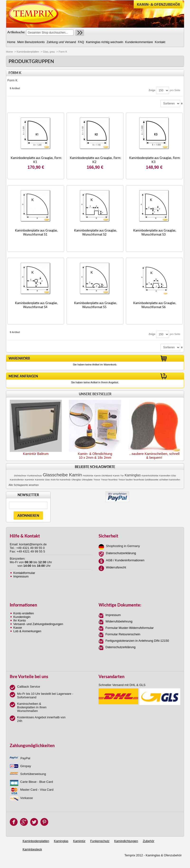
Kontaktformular (24, 573)
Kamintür (29, 480)
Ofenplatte (87, 480)
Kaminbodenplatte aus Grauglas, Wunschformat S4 (36, 305)
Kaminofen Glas (168, 476)
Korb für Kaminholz (61, 480)
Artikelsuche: (16, 32)
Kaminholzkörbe (150, 476)
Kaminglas (133, 475)
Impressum (21, 576)
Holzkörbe (88, 476)
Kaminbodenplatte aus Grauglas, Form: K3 (155, 160)
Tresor (97, 480)
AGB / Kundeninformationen (125, 560)
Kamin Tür (118, 476)
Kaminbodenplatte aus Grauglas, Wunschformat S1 (36, 232)
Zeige (152, 90)
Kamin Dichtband (103, 476)
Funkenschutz (35, 476)
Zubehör (148, 841)
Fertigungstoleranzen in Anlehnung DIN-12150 (137, 641)
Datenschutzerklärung (121, 553)
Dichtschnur (20, 476)
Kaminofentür (17, 480)
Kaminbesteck (32, 849)
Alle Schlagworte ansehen (24, 485)
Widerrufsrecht (116, 567)
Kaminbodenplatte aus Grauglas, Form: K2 (95, 160)
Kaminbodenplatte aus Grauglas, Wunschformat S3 (155, 232)
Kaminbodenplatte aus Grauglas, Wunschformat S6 (155, 305)
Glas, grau (49, 52)
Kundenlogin (22, 617)
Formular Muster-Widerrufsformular (130, 628)
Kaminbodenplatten (28, 52)
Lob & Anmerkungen (27, 631)
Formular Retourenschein (123, 634)
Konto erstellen (24, 613)
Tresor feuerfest (109, 480)
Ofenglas (76, 480)
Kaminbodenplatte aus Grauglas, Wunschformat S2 (96, 232)
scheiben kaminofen (170, 480)
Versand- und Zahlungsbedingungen (38, 624)
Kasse (18, 628)
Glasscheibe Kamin (62, 475)
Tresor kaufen (126, 480)
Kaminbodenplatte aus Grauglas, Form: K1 (36, 160)
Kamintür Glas (42, 480)
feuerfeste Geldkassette (146, 480)
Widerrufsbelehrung (119, 621)
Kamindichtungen (126, 841)
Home (9, 52)
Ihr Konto (20, 620)
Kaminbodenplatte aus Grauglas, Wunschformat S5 (96, 305)
